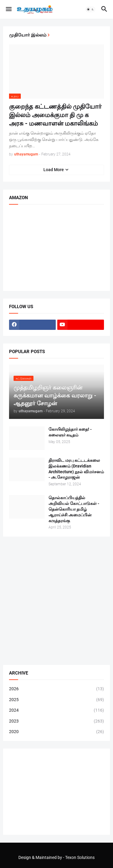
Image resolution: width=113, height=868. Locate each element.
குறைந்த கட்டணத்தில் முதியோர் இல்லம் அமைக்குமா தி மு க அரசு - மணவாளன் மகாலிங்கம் (55, 115)
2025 (56, 700)
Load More (54, 170)
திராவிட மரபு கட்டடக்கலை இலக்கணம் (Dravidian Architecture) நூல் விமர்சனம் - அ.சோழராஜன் (76, 469)
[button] (8, 9)
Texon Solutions (80, 857)
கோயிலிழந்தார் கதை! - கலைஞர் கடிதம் (70, 432)
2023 (56, 721)
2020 (56, 732)
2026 (56, 689)
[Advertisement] (56, 601)
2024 (56, 710)
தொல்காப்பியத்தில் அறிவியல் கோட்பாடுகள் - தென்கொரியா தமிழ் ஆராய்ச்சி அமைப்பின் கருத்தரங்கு (74, 509)
